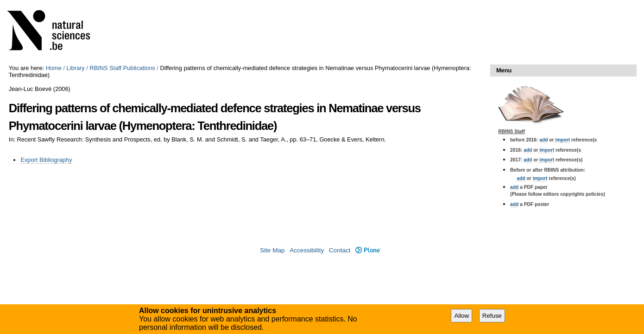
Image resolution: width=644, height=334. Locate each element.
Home (54, 68)
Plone (368, 250)
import (562, 140)
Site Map (272, 250)
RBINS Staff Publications (122, 68)
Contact (340, 250)
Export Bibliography (46, 160)
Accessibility (307, 250)
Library (76, 68)
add (543, 140)
